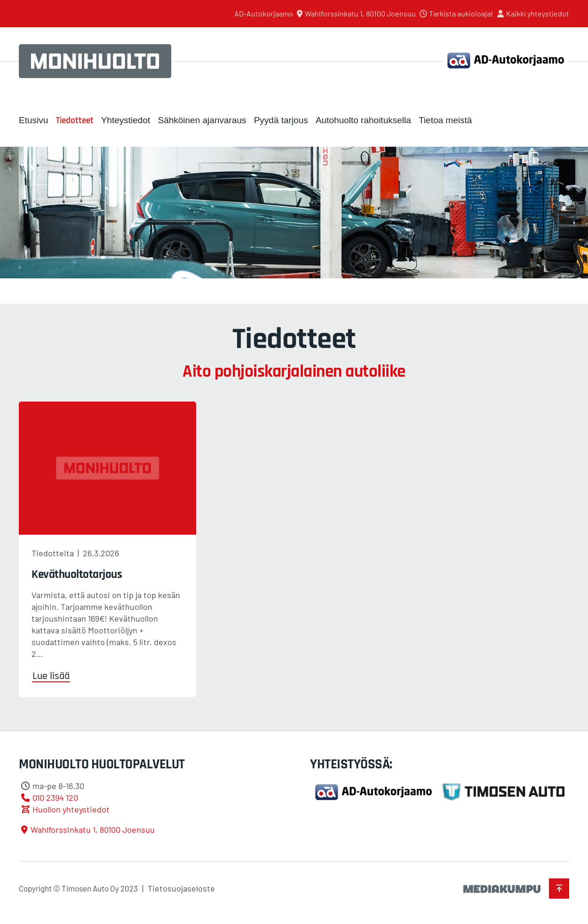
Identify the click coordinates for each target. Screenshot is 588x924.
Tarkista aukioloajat (461, 13)
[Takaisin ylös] (559, 888)
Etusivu (33, 120)
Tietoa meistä (445, 120)
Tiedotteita (53, 553)
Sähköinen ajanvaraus (202, 120)
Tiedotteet (75, 121)
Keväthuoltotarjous (77, 575)
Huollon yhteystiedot (71, 809)
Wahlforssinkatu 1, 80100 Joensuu (360, 13)
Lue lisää (51, 676)
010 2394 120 (55, 798)
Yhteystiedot (126, 120)
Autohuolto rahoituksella (363, 120)
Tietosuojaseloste (181, 888)
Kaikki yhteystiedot (538, 13)
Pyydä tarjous (281, 120)
